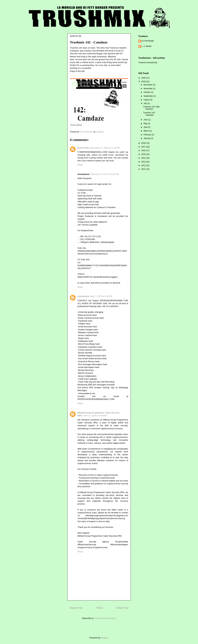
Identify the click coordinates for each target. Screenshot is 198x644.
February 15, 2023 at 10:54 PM (105, 174)
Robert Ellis (83, 148)
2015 (144, 154)
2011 (144, 169)
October (147, 92)
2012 (144, 165)
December (148, 85)
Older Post (122, 608)
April (146, 127)
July (146, 103)
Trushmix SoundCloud (148, 63)
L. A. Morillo (147, 46)
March (146, 131)
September (148, 96)
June (146, 120)
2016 (144, 150)
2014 (144, 158)
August (147, 100)
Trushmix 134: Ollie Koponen (151, 108)
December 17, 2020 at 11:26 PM (105, 148)
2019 (144, 82)
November (148, 89)
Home (100, 608)
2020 (144, 78)
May (146, 124)
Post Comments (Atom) (105, 618)
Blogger (104, 638)
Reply (80, 165)
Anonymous (84, 296)
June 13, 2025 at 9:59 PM (95, 416)
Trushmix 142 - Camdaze (149, 114)
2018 (144, 143)
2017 (144, 147)
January (147, 138)
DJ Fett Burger (148, 41)
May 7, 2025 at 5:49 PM (101, 296)
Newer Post (76, 608)
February (148, 135)
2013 (144, 162)
